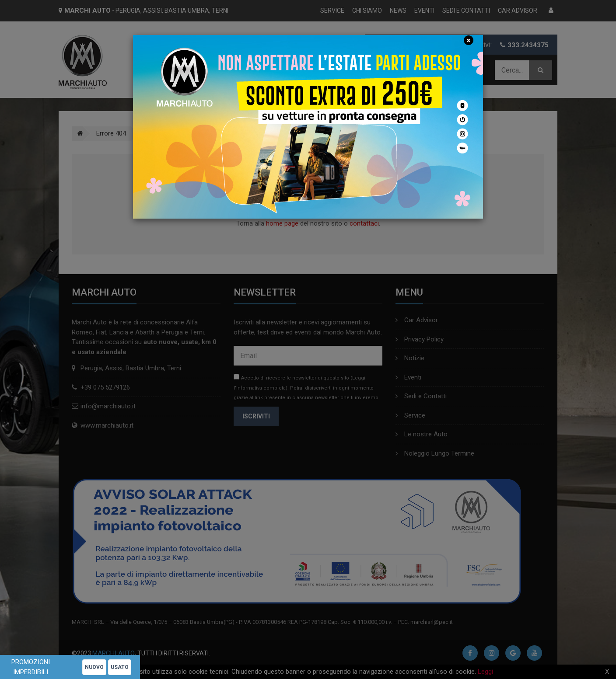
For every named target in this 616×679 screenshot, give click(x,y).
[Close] (468, 40)
